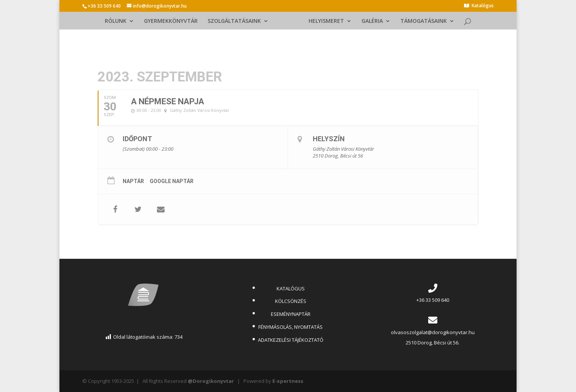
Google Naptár (172, 181)
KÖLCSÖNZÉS (291, 301)
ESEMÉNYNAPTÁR (291, 314)
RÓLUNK (118, 21)
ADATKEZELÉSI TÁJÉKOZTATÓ (291, 340)
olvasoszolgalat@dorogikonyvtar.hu (433, 332)
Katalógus (483, 6)
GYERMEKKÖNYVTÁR (173, 21)
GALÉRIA (370, 21)
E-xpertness (288, 381)
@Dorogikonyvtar (211, 381)
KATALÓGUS (291, 288)
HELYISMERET (324, 21)
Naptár (133, 181)
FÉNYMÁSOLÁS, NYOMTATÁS (290, 327)
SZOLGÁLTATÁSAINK (236, 21)
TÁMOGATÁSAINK (422, 21)
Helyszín (329, 139)
